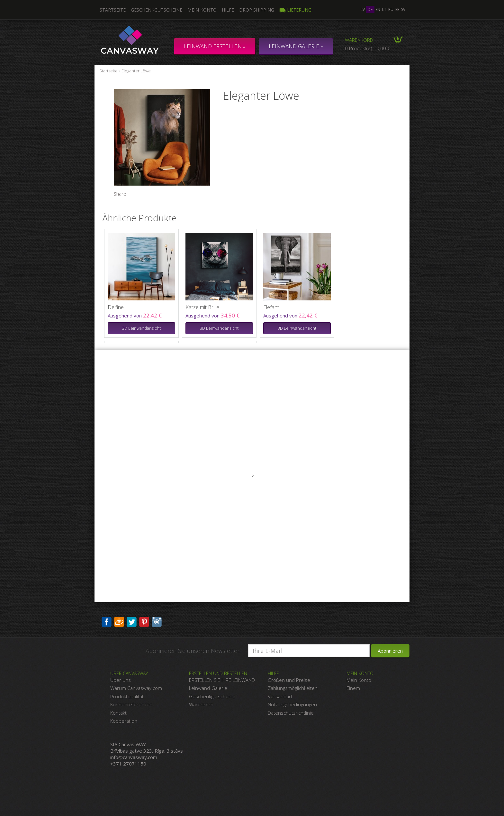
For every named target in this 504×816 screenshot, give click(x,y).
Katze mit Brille (202, 307)
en (378, 9)
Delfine (116, 307)
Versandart (280, 696)
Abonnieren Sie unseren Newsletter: (193, 651)
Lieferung (295, 10)
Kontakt (118, 713)
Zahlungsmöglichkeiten (293, 688)
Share (120, 194)
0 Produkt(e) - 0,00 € (368, 48)
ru (391, 9)
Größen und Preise (289, 680)
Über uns (121, 680)
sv (403, 9)
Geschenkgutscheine (157, 10)
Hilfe (228, 10)
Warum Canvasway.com (136, 688)
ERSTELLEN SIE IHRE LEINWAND (222, 680)
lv (363, 9)
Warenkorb (359, 40)
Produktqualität (127, 696)
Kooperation (124, 721)
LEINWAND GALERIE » (296, 46)
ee (397, 9)
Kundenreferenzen (131, 704)
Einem (353, 688)
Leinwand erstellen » (215, 46)
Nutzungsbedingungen (292, 704)
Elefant (271, 307)
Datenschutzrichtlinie (291, 713)
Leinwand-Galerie (208, 688)
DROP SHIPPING (257, 10)
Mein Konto (202, 10)
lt (384, 9)
